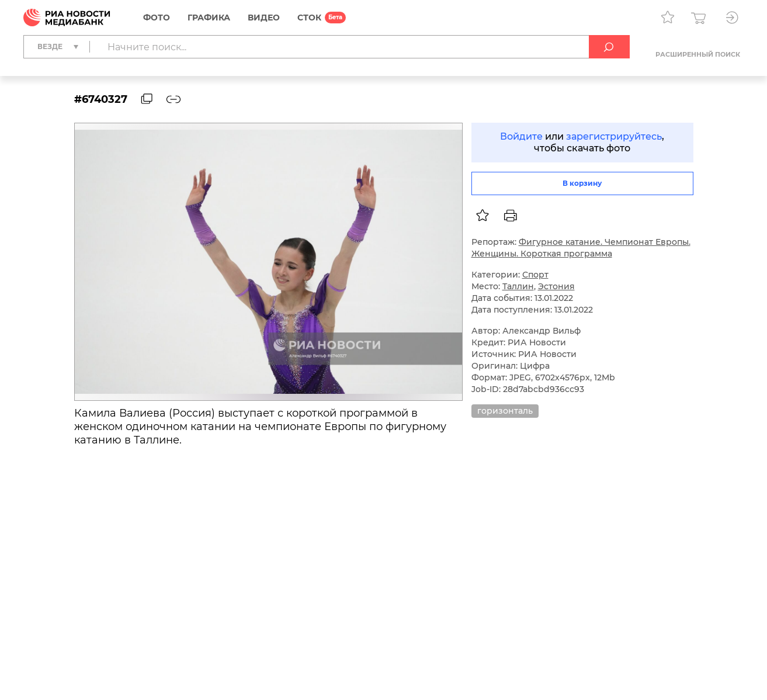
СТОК (309, 18)
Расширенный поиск (698, 54)
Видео (264, 18)
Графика (209, 18)
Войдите (521, 136)
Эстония (556, 286)
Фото (157, 18)
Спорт (535, 275)
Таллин (518, 286)
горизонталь (505, 411)
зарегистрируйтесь (614, 136)
